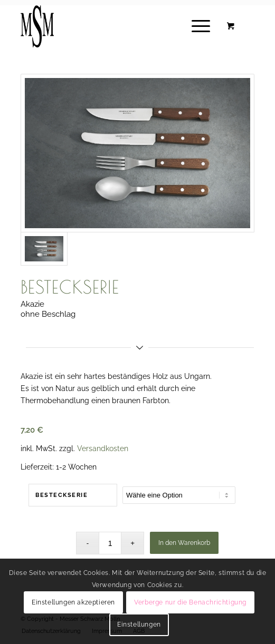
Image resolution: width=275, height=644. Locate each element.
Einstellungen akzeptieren (73, 602)
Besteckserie (61, 495)
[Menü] (196, 26)
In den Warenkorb (184, 543)
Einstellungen (139, 625)
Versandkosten (103, 448)
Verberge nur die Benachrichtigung (190, 602)
